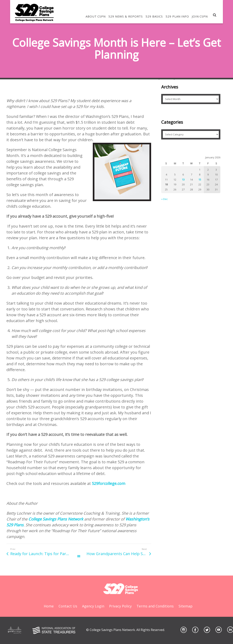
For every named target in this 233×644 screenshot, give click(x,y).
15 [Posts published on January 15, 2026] (200, 180)
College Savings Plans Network (56, 519)
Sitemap (186, 606)
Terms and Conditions (155, 606)
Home (49, 606)
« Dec (164, 199)
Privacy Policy (120, 606)
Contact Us (68, 606)
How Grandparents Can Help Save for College (119, 554)
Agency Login (93, 606)
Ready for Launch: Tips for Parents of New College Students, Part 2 (45, 554)
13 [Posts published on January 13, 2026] (183, 180)
